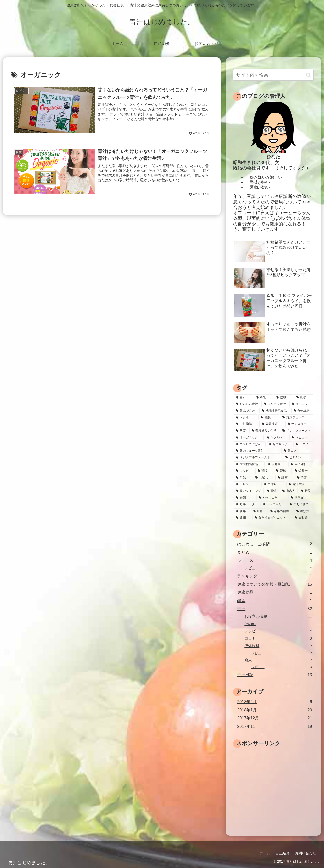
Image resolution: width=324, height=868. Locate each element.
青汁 (275, 609)
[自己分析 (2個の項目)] (301, 464)
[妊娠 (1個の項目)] (259, 511)
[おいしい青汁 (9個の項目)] (247, 404)
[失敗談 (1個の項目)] (303, 518)
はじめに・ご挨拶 (275, 544)
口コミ (278, 639)
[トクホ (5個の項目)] (246, 417)
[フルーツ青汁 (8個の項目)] (275, 404)
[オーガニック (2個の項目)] (249, 437)
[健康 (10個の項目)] (283, 397)
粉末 (278, 660)
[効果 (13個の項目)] (264, 397)
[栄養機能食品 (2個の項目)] (249, 464)
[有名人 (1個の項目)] (289, 491)
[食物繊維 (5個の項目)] (302, 411)
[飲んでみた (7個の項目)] (246, 411)
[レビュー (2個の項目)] (301, 437)
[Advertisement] (276, 785)
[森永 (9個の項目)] (304, 397)
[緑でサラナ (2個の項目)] (279, 444)
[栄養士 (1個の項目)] (303, 471)
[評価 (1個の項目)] (242, 518)
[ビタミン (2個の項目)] (298, 457)
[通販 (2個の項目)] (264, 471)
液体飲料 (278, 646)
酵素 (275, 601)
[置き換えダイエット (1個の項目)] (272, 518)
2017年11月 (275, 726)
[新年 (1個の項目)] (242, 511)
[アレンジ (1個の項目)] (247, 484)
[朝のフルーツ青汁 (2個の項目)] (257, 451)
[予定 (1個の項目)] (304, 478)
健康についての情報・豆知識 (275, 584)
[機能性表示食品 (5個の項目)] (275, 411)
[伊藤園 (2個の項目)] (276, 464)
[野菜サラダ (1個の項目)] (247, 504)
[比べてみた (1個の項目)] (273, 504)
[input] (273, 75)
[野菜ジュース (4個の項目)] (297, 417)
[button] (308, 75)
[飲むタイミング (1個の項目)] (249, 491)
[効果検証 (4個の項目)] (272, 424)
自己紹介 (282, 853)
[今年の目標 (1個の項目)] (280, 511)
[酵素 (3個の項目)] (241, 431)
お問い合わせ (306, 853)
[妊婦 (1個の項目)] (245, 498)
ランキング (275, 576)
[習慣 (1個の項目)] (272, 491)
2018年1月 (275, 710)
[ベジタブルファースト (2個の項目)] (258, 457)
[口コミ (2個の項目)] (303, 444)
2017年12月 (275, 718)
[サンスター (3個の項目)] (299, 424)
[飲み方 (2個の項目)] (297, 451)
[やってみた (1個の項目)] (272, 498)
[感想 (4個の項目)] (269, 417)
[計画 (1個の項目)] (285, 478)
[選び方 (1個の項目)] (304, 511)
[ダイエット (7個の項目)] (301, 404)
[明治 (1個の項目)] (243, 478)
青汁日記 (275, 675)
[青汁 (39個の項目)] (243, 397)
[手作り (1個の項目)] (273, 484)
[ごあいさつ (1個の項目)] (300, 504)
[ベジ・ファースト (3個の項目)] (297, 431)
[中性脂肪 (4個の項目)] (246, 424)
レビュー (278, 568)
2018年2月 (275, 702)
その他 (278, 624)
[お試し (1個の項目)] (264, 478)
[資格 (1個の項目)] (283, 471)
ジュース (275, 560)
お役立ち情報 (278, 617)
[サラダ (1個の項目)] (301, 498)
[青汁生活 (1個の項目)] (300, 484)
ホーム (265, 853)
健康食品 (275, 592)
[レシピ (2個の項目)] (244, 471)
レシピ (278, 631)
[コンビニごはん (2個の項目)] (250, 444)
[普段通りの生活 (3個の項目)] (264, 431)
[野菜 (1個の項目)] (306, 491)
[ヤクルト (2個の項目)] (276, 437)
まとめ (275, 552)
